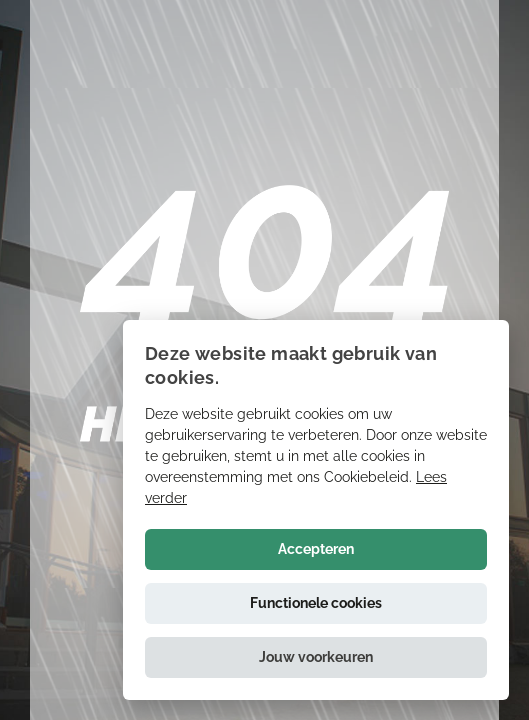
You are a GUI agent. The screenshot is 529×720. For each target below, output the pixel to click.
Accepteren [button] (316, 549)
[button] (316, 657)
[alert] (316, 510)
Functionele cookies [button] (316, 603)
